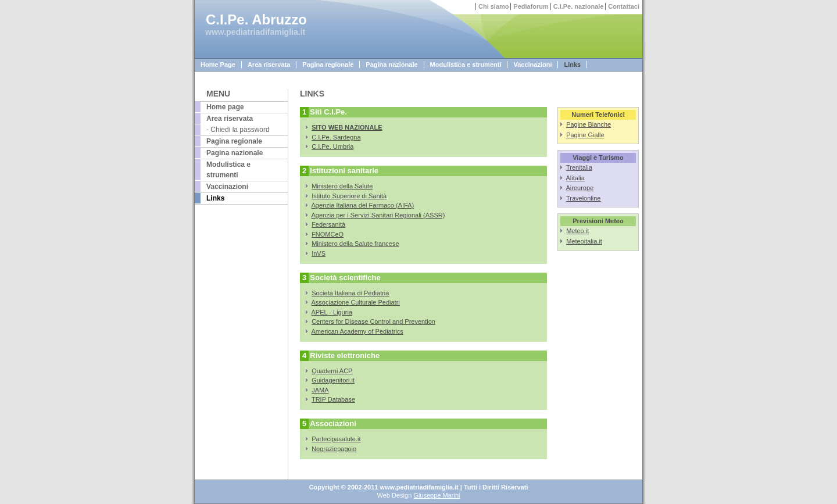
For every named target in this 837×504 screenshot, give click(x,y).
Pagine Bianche (589, 124)
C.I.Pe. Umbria (332, 146)
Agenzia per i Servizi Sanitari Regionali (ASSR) (378, 215)
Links (572, 65)
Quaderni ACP (332, 371)
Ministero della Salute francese (355, 244)
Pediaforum (531, 6)
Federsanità (328, 224)
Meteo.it (577, 231)
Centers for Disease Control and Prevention (373, 321)
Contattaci (624, 6)
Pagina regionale (328, 65)
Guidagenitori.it (333, 380)
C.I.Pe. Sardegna (336, 137)
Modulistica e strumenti (466, 65)
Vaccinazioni (532, 65)
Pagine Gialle (585, 135)
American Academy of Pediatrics (357, 331)
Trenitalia (579, 167)
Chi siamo (494, 6)
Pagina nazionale (391, 65)
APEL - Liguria (332, 312)
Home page (225, 107)
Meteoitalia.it (584, 241)
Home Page (218, 65)
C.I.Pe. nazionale (579, 6)
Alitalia (575, 178)
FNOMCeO (328, 234)
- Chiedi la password (238, 130)
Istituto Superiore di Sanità (349, 196)
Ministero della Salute (342, 186)
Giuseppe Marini (437, 495)
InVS (319, 253)
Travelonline (584, 198)
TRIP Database (333, 399)
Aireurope (580, 188)
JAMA (320, 390)
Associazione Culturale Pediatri (356, 302)
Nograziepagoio (334, 449)
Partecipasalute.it (336, 439)
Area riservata (269, 65)
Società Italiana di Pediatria (350, 293)
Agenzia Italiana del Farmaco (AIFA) (363, 205)
